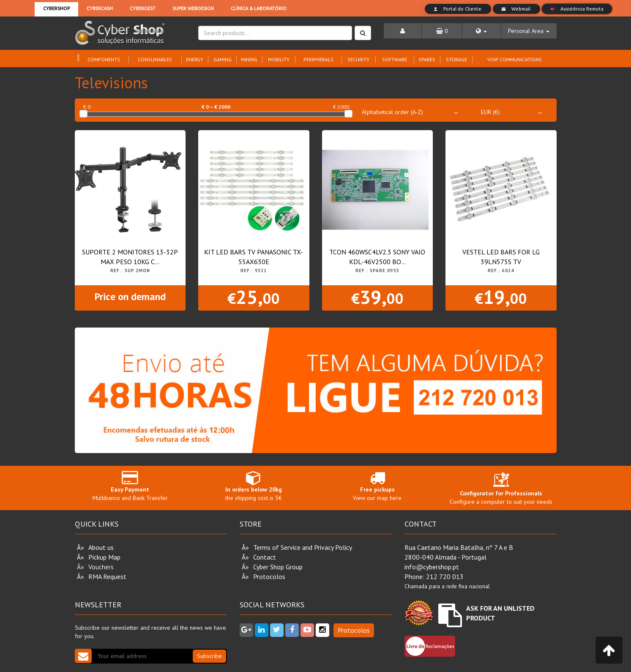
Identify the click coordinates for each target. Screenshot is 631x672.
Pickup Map (104, 557)
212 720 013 (445, 576)
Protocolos (269, 576)
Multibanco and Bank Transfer (130, 486)
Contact (265, 557)
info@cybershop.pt (432, 567)
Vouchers (101, 567)
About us (101, 547)
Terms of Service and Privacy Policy (303, 547)
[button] (482, 31)
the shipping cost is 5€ (254, 486)
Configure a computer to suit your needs (501, 490)
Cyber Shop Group (278, 567)
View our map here (378, 486)
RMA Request (107, 576)
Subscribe (209, 656)
